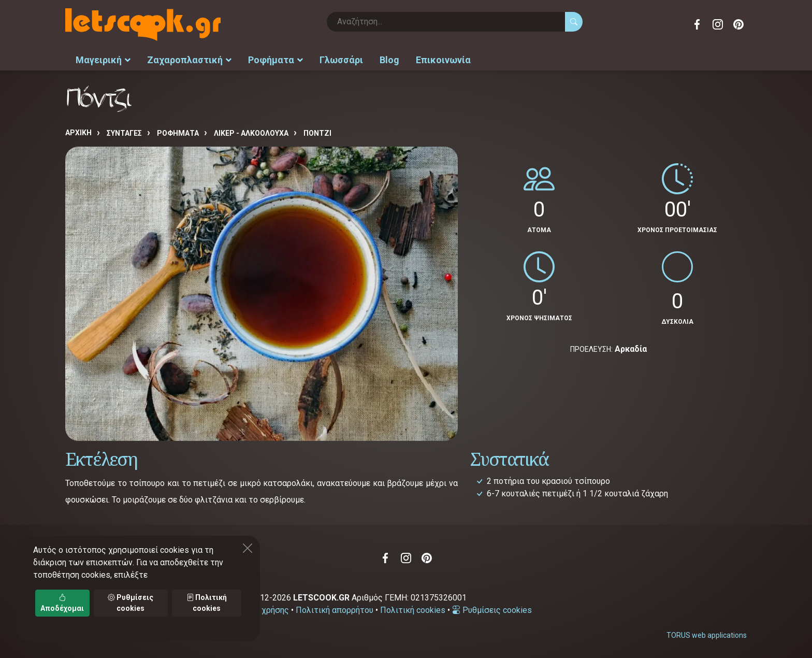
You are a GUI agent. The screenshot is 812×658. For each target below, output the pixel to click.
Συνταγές (124, 133)
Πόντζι (317, 133)
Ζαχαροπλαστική (189, 60)
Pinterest (738, 24)
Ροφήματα (275, 60)
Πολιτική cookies (413, 610)
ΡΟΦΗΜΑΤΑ (178, 133)
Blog (389, 60)
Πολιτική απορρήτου (335, 610)
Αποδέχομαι (62, 603)
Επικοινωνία (443, 60)
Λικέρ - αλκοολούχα (251, 133)
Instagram (718, 24)
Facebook (697, 24)
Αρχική (78, 133)
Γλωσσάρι (341, 60)
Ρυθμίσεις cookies (492, 610)
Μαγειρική (103, 60)
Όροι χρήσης (265, 610)
